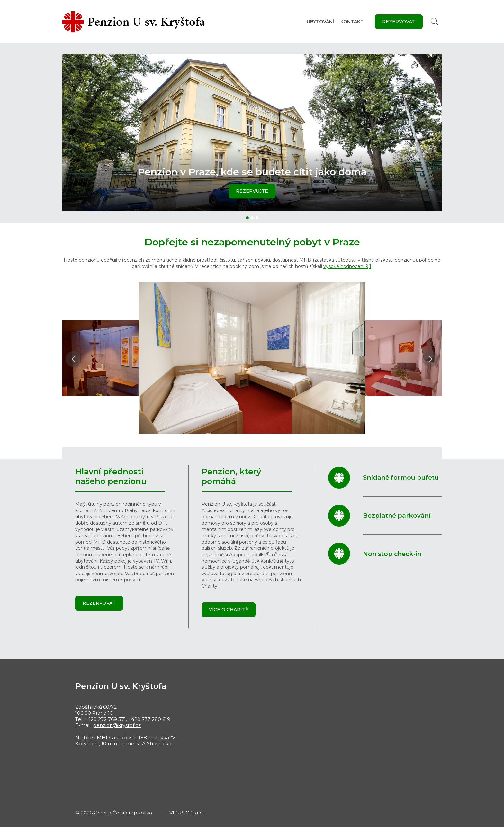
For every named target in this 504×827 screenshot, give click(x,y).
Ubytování (320, 22)
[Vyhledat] (435, 22)
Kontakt (352, 22)
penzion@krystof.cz (117, 725)
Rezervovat (399, 22)
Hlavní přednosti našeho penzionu (111, 476)
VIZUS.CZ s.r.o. (187, 813)
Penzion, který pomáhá (231, 476)
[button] (247, 218)
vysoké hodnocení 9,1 (347, 266)
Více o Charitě (229, 610)
